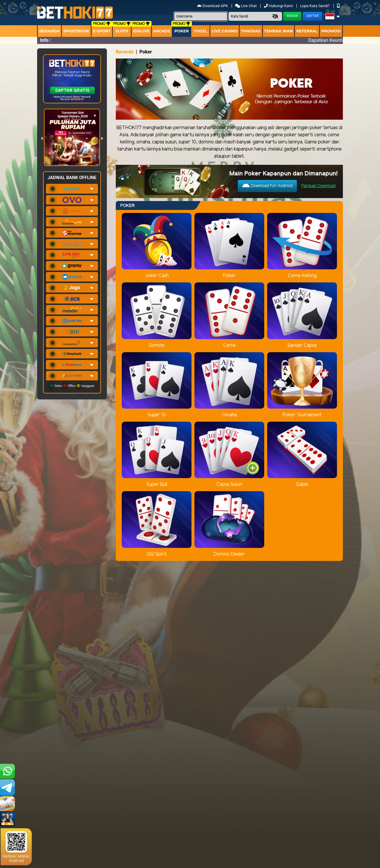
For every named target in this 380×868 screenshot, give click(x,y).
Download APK (213, 6)
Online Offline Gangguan (72, 386)
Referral (307, 31)
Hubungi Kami (279, 6)
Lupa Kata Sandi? (315, 6)
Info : (46, 40)
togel (200, 31)
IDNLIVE (141, 31)
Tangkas (251, 31)
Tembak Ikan (278, 31)
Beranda (49, 31)
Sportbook (76, 31)
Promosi (331, 31)
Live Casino (225, 31)
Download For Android (267, 186)
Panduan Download (318, 186)
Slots (122, 31)
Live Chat (246, 6)
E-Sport (102, 31)
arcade (162, 31)
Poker (182, 31)
